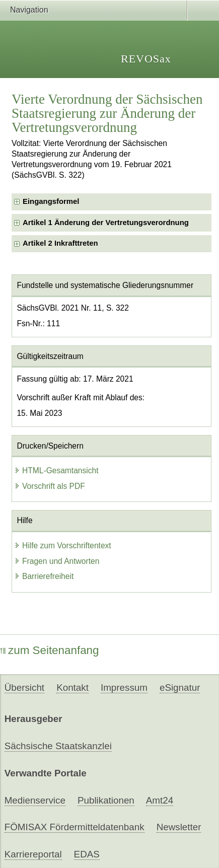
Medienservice (35, 800)
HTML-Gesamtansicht (56, 471)
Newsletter (179, 827)
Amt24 (160, 800)
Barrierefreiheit (44, 576)
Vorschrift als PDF (50, 486)
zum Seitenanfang (50, 650)
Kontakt (72, 688)
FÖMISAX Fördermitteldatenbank (75, 827)
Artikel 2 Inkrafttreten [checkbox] (60, 243)
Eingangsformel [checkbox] (51, 201)
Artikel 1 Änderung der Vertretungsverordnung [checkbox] (106, 223)
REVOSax (146, 59)
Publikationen (106, 800)
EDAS (87, 854)
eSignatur (180, 688)
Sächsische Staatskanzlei (58, 746)
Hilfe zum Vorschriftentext (63, 546)
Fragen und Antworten (57, 561)
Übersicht (24, 688)
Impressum (124, 688)
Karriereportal (33, 854)
